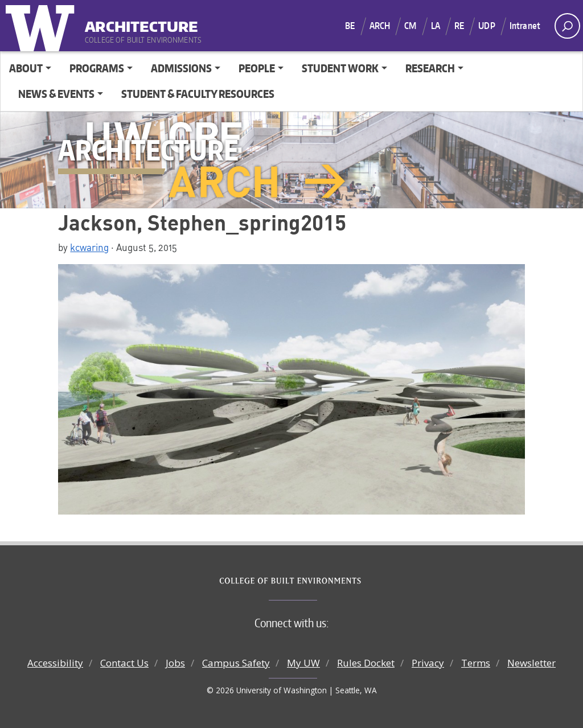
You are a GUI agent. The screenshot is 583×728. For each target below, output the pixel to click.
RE (459, 26)
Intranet (525, 26)
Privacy (428, 663)
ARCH (380, 26)
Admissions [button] (181, 68)
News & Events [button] (56, 94)
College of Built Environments (315, 581)
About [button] (26, 68)
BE (350, 26)
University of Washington (43, 26)
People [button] (257, 68)
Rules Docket (366, 663)
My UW (303, 663)
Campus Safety (236, 663)
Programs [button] (97, 68)
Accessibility (55, 663)
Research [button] (430, 68)
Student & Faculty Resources (198, 94)
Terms (476, 663)
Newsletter (531, 663)
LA (436, 26)
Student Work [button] (340, 68)
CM (410, 26)
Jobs (175, 663)
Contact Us (124, 663)
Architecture (141, 22)
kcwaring (89, 247)
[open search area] (567, 26)
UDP (486, 26)
